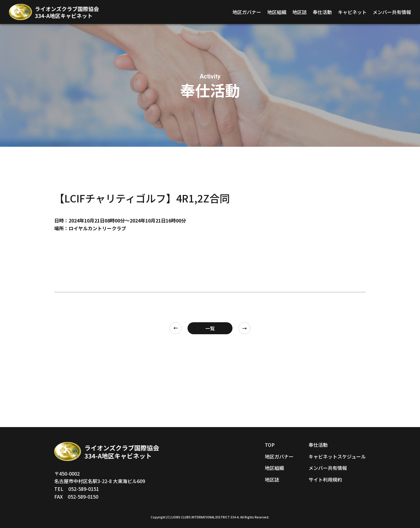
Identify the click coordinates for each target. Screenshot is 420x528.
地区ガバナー (247, 12)
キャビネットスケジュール (337, 456)
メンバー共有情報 (392, 12)
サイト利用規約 (325, 479)
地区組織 (277, 12)
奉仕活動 (322, 12)
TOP (270, 445)
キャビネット (352, 12)
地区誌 (300, 12)
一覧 (210, 328)
